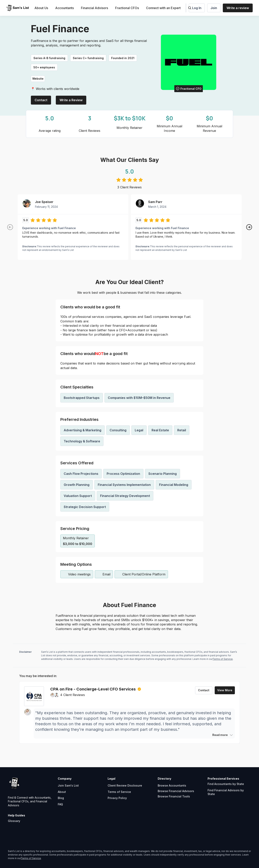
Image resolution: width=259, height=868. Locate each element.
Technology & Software (82, 441)
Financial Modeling (174, 485)
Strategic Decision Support (85, 507)
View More (225, 690)
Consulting (118, 430)
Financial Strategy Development (125, 496)
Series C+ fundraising (88, 58)
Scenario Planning (163, 474)
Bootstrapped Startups (82, 398)
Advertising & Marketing (83, 430)
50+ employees (44, 67)
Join (214, 8)
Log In (197, 8)
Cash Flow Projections (81, 474)
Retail (182, 430)
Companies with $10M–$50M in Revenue (139, 398)
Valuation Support (78, 496)
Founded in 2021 (123, 58)
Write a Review (71, 100)
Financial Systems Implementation (124, 485)
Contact (41, 100)
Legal (139, 430)
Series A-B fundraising (49, 58)
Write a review (238, 8)
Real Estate (160, 430)
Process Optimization (123, 474)
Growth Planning (77, 485)
